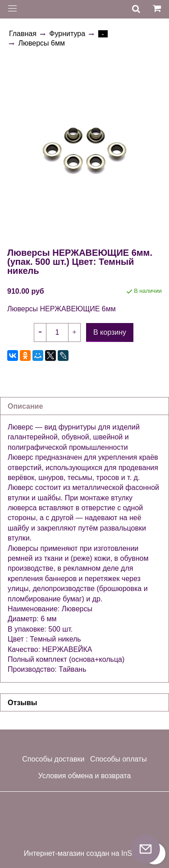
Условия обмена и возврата (85, 776)
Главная (23, 34)
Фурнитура (67, 34)
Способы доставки (53, 759)
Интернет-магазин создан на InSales (85, 854)
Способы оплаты (119, 759)
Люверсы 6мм (41, 43)
